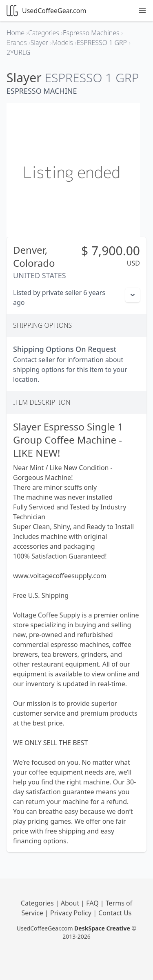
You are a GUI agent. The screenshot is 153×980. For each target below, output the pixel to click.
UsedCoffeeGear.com (46, 11)
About (71, 903)
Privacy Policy (72, 913)
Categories (38, 903)
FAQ (93, 903)
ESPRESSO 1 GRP (92, 78)
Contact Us (115, 913)
